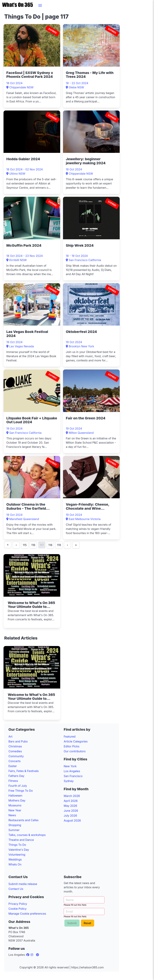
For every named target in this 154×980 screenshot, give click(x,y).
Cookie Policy (18, 909)
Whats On (15, 864)
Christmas (15, 746)
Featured (70, 736)
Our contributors (75, 751)
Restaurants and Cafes (23, 820)
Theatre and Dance (21, 840)
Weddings (15, 859)
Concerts (15, 761)
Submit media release (23, 884)
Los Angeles (72, 771)
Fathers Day (16, 776)
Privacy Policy (18, 904)
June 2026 (71, 811)
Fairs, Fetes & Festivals (24, 771)
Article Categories (76, 741)
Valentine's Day (19, 850)
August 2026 (72, 820)
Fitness (13, 781)
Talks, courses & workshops (27, 835)
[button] (40, 5)
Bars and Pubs (18, 741)
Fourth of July (18, 786)
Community (16, 756)
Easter (13, 766)
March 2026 (72, 796)
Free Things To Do (21, 791)
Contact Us (16, 889)
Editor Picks (72, 746)
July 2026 (70, 816)
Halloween (15, 796)
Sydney (69, 781)
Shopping (15, 825)
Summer (14, 830)
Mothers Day (17, 800)
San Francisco (73, 776)
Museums (15, 805)
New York (70, 766)
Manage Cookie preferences (27, 914)
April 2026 (71, 801)
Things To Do (17, 845)
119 (59, 545)
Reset (88, 923)
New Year (15, 810)
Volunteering (17, 855)
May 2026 (70, 806)
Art (10, 736)
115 (25, 545)
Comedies (15, 751)
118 (50, 545)
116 (33, 545)
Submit (72, 923)
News (12, 815)
